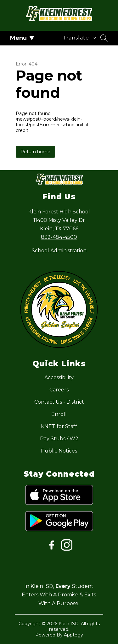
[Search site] (104, 38)
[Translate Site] (79, 38)
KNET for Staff (59, 426)
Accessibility (59, 377)
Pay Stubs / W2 (59, 439)
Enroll (59, 414)
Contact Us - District (59, 402)
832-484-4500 (59, 237)
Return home (35, 152)
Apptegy (73, 635)
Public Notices (59, 451)
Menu (22, 38)
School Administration (59, 251)
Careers (59, 390)
